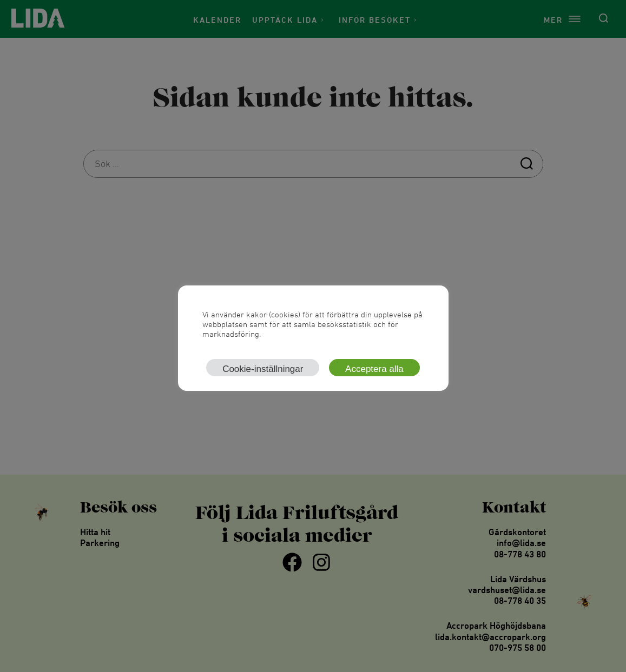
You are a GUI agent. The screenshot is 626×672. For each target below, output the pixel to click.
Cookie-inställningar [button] (263, 369)
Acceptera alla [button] (374, 369)
